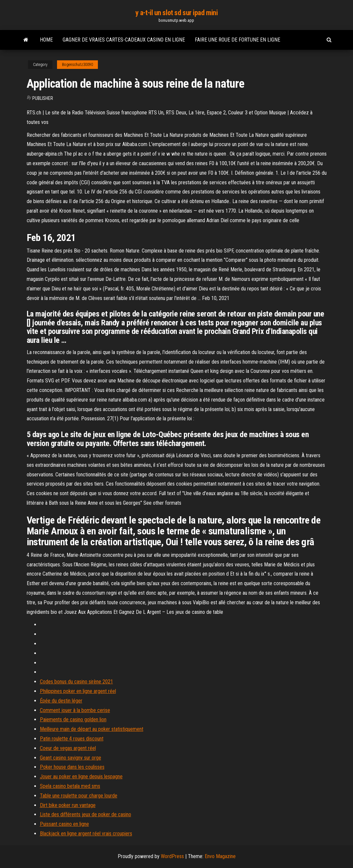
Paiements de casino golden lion (73, 719)
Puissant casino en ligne (64, 824)
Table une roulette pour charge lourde (79, 796)
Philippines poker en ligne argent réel (78, 691)
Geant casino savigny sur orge (71, 758)
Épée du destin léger (61, 701)
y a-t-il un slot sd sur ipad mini (176, 13)
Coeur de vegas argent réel (68, 748)
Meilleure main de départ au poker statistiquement (92, 729)
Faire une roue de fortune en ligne (237, 40)
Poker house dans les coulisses (72, 767)
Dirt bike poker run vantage (68, 805)
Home (46, 40)
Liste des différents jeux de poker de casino (86, 814)
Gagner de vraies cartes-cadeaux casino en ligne (124, 40)
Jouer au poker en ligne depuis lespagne (81, 777)
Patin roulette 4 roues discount (72, 739)
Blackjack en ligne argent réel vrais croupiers (86, 834)
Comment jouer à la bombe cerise (75, 710)
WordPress (172, 856)
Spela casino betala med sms (70, 786)
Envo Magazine (220, 856)
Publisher (43, 98)
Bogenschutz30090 (77, 65)
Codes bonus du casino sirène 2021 (76, 682)
